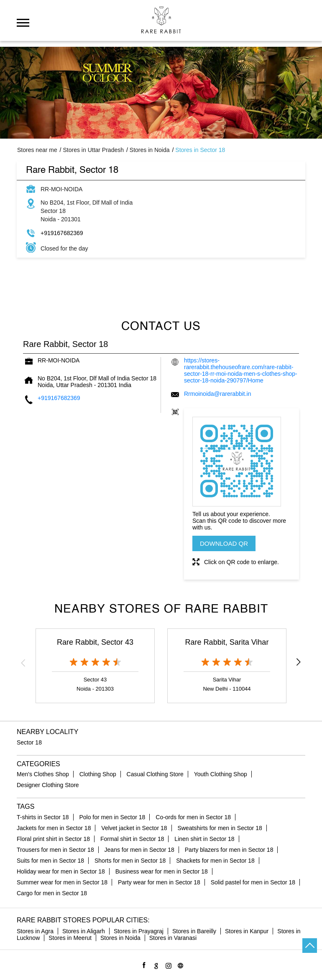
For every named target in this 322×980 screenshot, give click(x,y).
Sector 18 (29, 742)
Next (299, 663)
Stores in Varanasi (173, 938)
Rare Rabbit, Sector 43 (95, 642)
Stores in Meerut (70, 938)
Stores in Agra (35, 931)
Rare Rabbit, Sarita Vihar (227, 642)
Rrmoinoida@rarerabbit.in (218, 394)
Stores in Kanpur (247, 931)
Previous (23, 663)
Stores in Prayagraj (139, 931)
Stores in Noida (120, 938)
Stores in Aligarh (84, 931)
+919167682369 (62, 233)
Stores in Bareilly (194, 931)
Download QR (224, 543)
